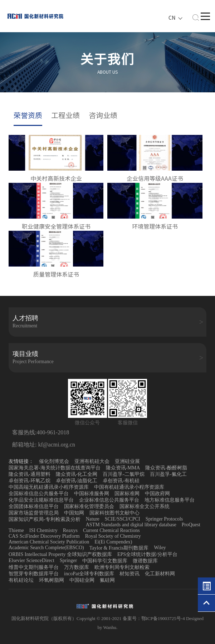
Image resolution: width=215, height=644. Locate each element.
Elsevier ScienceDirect (31, 560)
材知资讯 (130, 574)
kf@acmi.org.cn (56, 445)
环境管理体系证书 (155, 226)
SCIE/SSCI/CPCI (123, 519)
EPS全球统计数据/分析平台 (147, 554)
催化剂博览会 (54, 461)
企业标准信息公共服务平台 (109, 500)
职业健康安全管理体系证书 (56, 226)
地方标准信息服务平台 (170, 500)
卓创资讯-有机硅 (121, 481)
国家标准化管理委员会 (89, 506)
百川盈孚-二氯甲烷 (124, 474)
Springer (68, 560)
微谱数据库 (145, 561)
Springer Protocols (164, 519)
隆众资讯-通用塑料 (30, 474)
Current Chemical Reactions (111, 530)
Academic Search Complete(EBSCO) (46, 548)
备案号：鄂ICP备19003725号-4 (154, 618)
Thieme (16, 530)
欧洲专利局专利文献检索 (122, 567)
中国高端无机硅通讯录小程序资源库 (49, 487)
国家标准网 (127, 494)
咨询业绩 (103, 115)
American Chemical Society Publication (49, 542)
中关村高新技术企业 (56, 179)
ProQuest (191, 525)
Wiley (160, 548)
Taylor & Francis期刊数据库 (119, 548)
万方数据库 (77, 567)
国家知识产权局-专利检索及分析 (45, 519)
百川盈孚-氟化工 (168, 474)
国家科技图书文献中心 (114, 513)
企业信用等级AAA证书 (155, 179)
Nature (93, 519)
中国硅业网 (82, 580)
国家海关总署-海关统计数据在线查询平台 (55, 468)
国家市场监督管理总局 (34, 513)
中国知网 (74, 513)
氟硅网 (107, 580)
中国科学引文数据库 (105, 561)
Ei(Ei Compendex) (113, 542)
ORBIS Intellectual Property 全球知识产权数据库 (60, 554)
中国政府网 (157, 494)
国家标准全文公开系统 (145, 506)
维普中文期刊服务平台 (34, 567)
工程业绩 (65, 115)
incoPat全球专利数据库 (89, 574)
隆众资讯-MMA (123, 468)
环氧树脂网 (52, 580)
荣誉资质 (28, 115)
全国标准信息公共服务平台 (39, 494)
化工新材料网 (160, 574)
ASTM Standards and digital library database (131, 525)
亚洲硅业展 (127, 461)
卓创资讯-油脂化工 (77, 481)
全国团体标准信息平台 (34, 506)
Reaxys (70, 530)
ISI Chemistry (43, 530)
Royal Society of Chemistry (113, 536)
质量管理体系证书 (56, 274)
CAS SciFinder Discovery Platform (44, 536)
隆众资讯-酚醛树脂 (166, 468)
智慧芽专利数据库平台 (34, 574)
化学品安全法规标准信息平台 (41, 500)
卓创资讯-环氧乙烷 (30, 481)
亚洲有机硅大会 (92, 461)
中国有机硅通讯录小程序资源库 (129, 487)
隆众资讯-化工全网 (77, 474)
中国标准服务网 (92, 494)
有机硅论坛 (21, 580)
